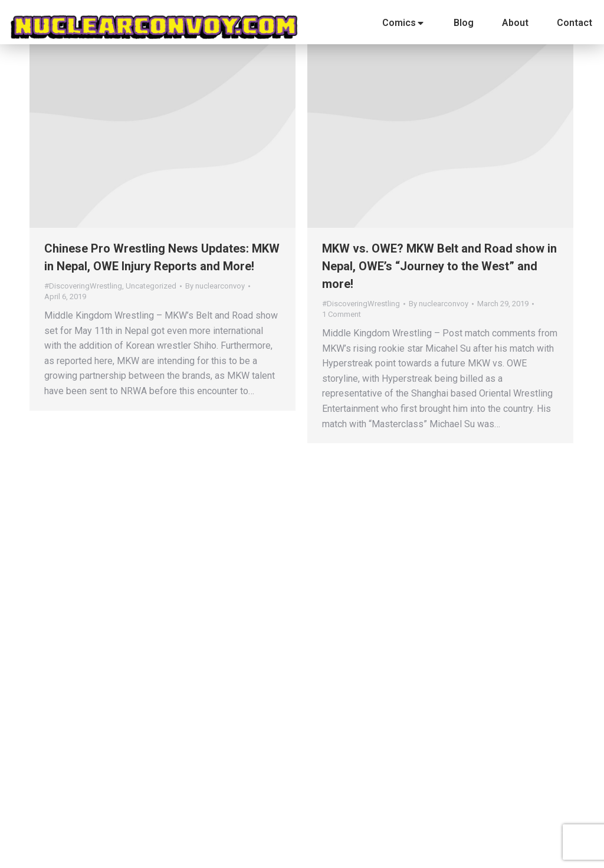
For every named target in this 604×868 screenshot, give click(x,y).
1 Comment (342, 314)
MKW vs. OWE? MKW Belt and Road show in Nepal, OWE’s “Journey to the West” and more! (439, 266)
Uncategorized (151, 286)
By (215, 286)
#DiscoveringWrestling (83, 286)
